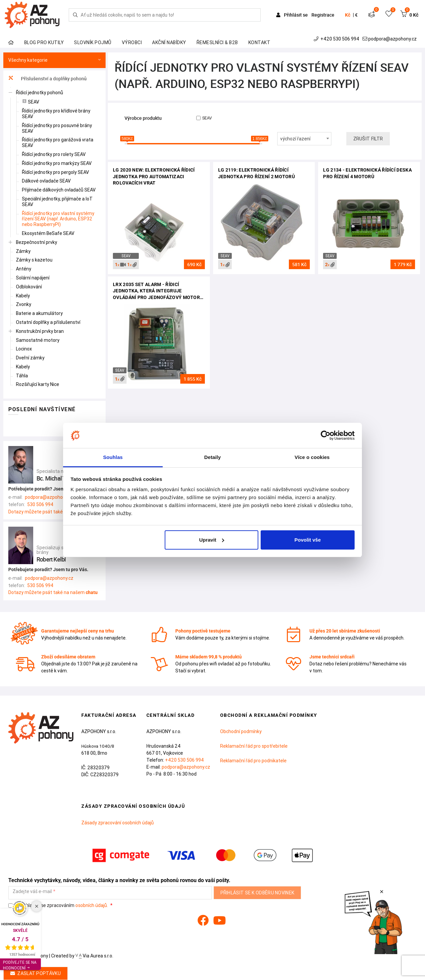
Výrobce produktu (143, 118)
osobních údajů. (92, 905)
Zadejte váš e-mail (32, 892)
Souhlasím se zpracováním (59, 905)
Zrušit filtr (368, 139)
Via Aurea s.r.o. (94, 956)
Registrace (323, 15)
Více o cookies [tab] (312, 457)
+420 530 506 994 (337, 39)
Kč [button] (348, 15)
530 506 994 (40, 504)
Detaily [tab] (212, 457)
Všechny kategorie (54, 60)
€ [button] (356, 15)
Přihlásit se (293, 15)
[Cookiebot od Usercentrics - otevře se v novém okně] (326, 435)
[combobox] (304, 139)
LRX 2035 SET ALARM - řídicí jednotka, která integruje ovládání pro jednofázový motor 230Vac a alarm (156, 292)
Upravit (212, 540)
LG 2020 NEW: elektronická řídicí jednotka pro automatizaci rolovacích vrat (154, 176)
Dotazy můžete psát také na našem (53, 512)
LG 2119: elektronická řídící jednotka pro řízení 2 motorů (256, 173)
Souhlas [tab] (113, 457)
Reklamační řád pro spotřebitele (254, 746)
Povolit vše (308, 540)
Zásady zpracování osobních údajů (118, 823)
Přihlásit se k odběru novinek (257, 893)
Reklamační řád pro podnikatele (253, 761)
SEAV (204, 118)
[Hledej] (75, 15)
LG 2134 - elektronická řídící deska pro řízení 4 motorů (367, 173)
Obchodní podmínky (241, 731)
